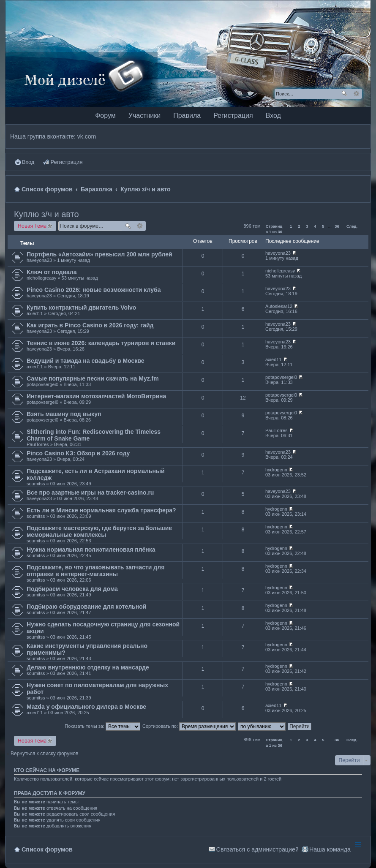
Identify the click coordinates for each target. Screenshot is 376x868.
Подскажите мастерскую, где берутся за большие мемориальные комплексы (99, 531)
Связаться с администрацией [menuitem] (257, 849)
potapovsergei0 (42, 384)
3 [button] (307, 226)
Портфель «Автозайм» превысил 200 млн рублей (99, 254)
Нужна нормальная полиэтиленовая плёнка (91, 550)
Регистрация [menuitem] (66, 162)
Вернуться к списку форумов (44, 754)
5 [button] (323, 226)
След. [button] (352, 226)
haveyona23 (39, 260)
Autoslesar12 (279, 306)
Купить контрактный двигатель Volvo (81, 307)
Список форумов (47, 849)
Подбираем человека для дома (72, 589)
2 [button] (299, 226)
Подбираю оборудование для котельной (86, 607)
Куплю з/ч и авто (46, 214)
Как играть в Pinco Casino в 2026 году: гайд (90, 325)
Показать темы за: (102, 726)
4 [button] (315, 226)
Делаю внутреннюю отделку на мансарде (88, 667)
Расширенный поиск (356, 94)
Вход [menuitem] (28, 162)
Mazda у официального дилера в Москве (86, 707)
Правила (187, 116)
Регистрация (233, 116)
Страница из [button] (274, 227)
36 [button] (337, 226)
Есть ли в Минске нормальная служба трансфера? (101, 510)
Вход (273, 116)
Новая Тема (32, 226)
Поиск (344, 94)
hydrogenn (276, 470)
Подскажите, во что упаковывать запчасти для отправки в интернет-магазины (95, 571)
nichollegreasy (41, 278)
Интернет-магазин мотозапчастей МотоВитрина (96, 396)
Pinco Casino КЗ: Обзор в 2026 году (78, 453)
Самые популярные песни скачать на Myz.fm (93, 378)
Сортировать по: (189, 726)
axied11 (35, 313)
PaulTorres (38, 444)
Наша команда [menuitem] (330, 849)
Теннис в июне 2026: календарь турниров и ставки (101, 343)
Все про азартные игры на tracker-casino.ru (90, 493)
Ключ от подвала (52, 272)
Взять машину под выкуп (64, 414)
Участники (144, 116)
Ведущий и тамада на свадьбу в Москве (86, 361)
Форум (105, 116)
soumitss (36, 484)
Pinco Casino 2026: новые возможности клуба (94, 290)
